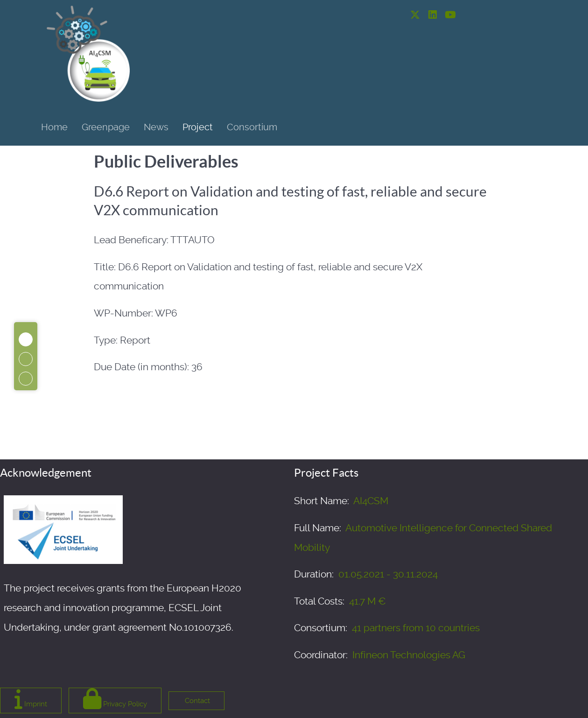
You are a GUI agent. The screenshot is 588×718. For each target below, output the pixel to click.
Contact (196, 701)
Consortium (252, 127)
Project (198, 127)
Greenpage (106, 127)
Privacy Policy (115, 699)
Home (54, 127)
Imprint (31, 699)
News (156, 127)
